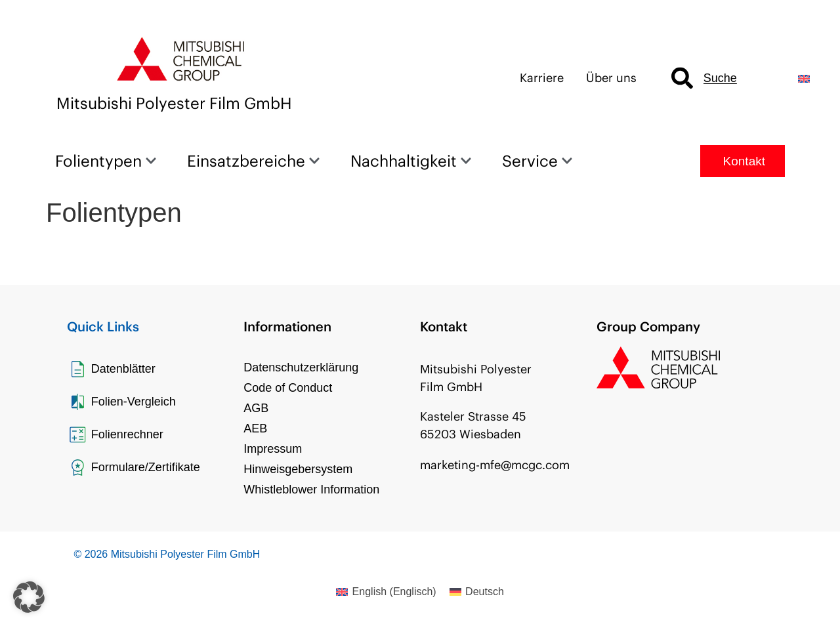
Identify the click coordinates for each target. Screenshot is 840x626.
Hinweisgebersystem (298, 469)
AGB (256, 408)
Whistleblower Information (311, 490)
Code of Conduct (288, 388)
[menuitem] (804, 78)
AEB (255, 428)
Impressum (273, 449)
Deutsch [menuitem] (485, 592)
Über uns (611, 78)
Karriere (542, 78)
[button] (29, 597)
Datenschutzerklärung (301, 367)
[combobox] (724, 78)
